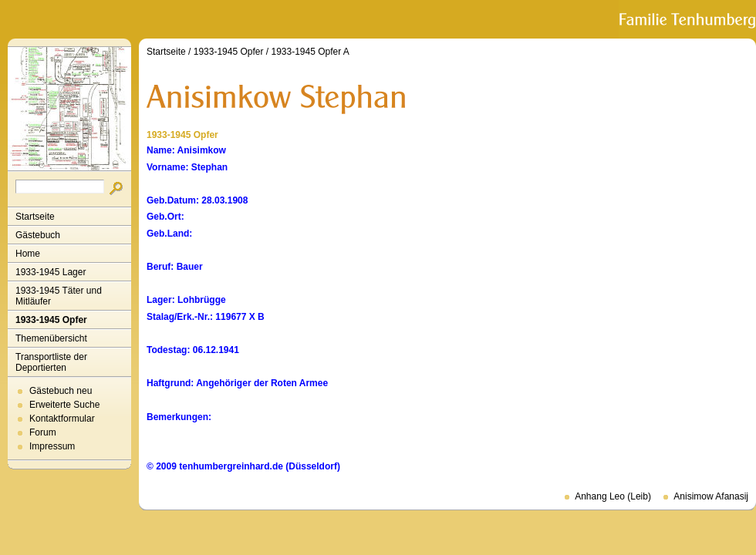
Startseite (35, 217)
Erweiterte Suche (64, 405)
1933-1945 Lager (51, 272)
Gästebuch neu (61, 391)
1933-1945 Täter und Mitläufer (59, 296)
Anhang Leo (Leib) (613, 496)
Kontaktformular (62, 419)
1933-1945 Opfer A (310, 52)
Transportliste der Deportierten (51, 362)
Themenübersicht (51, 338)
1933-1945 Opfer (51, 320)
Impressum (52, 446)
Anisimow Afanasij (711, 496)
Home (28, 254)
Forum (43, 432)
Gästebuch (38, 235)
